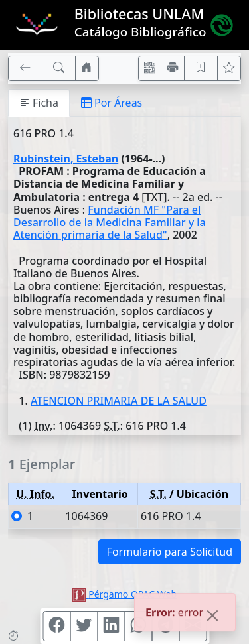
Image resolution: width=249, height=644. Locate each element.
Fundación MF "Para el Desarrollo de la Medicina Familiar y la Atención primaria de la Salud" (110, 222)
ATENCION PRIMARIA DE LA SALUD (119, 401)
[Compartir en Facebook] (56, 626)
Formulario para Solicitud (170, 552)
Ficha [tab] (39, 103)
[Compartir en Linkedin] (111, 626)
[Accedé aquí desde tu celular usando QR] (150, 68)
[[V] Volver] (25, 68)
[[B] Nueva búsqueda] (59, 68)
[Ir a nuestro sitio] (87, 68)
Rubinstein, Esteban (66, 159)
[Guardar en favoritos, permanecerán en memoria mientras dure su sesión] (201, 68)
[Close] (212, 617)
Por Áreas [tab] (112, 103)
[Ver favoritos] (229, 68)
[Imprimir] (173, 68)
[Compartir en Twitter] (84, 626)
